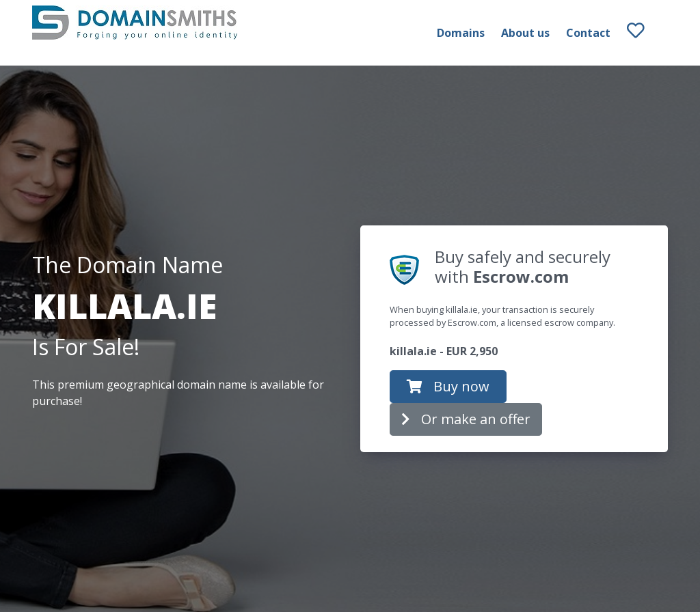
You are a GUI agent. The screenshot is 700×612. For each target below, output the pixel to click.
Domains (461, 33)
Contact (588, 33)
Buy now (448, 386)
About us (525, 33)
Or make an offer (466, 419)
